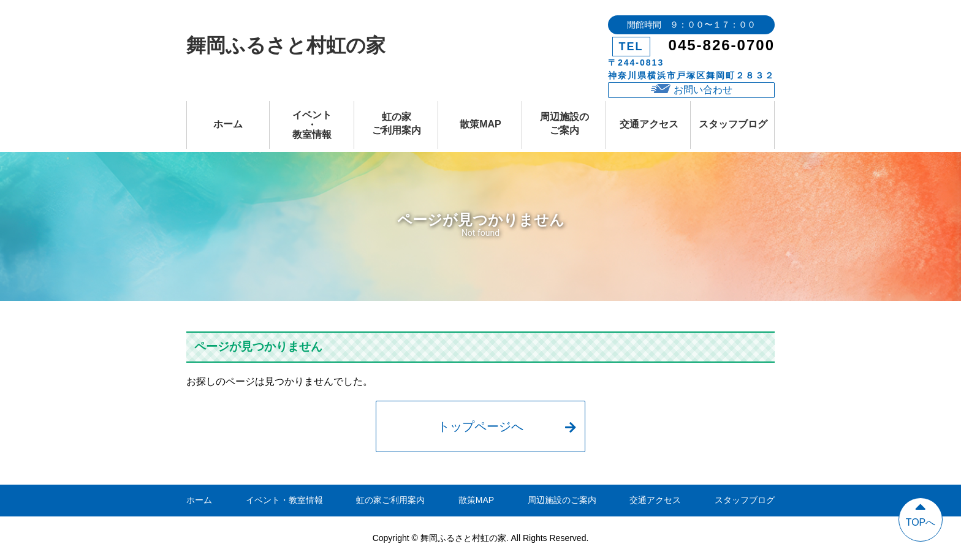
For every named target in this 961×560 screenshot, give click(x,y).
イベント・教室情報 (312, 125)
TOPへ (921, 513)
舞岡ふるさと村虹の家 (286, 45)
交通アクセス (649, 124)
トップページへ (507, 426)
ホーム (228, 124)
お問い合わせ (692, 89)
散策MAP (480, 124)
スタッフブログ (733, 124)
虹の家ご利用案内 (397, 123)
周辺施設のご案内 (564, 123)
